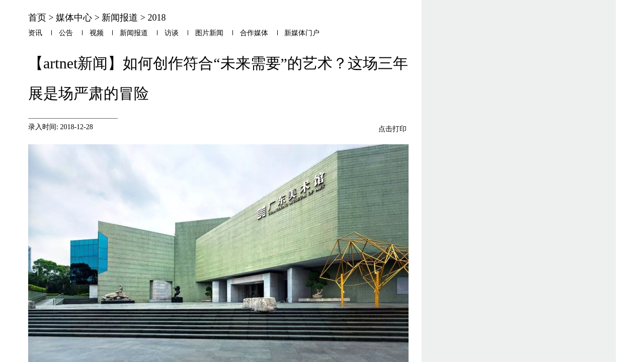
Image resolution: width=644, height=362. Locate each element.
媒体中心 (74, 18)
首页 (37, 18)
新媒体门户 (302, 33)
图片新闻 (209, 33)
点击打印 (392, 129)
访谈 (172, 33)
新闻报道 (120, 18)
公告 (66, 33)
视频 (97, 33)
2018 (156, 18)
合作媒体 (254, 33)
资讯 (35, 33)
